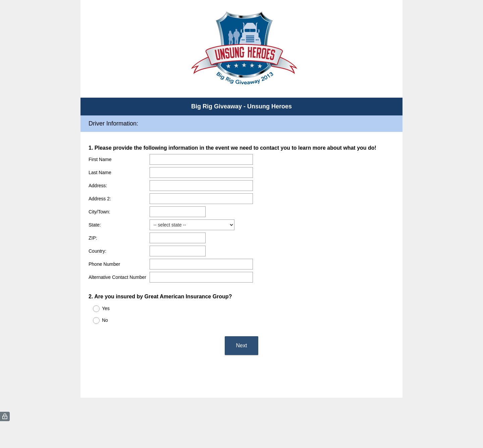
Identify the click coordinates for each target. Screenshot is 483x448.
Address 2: (100, 199)
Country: (97, 251)
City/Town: (99, 212)
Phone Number (104, 264)
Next (242, 345)
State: (95, 225)
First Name (100, 159)
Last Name (100, 172)
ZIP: (93, 238)
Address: (98, 186)
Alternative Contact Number (117, 277)
